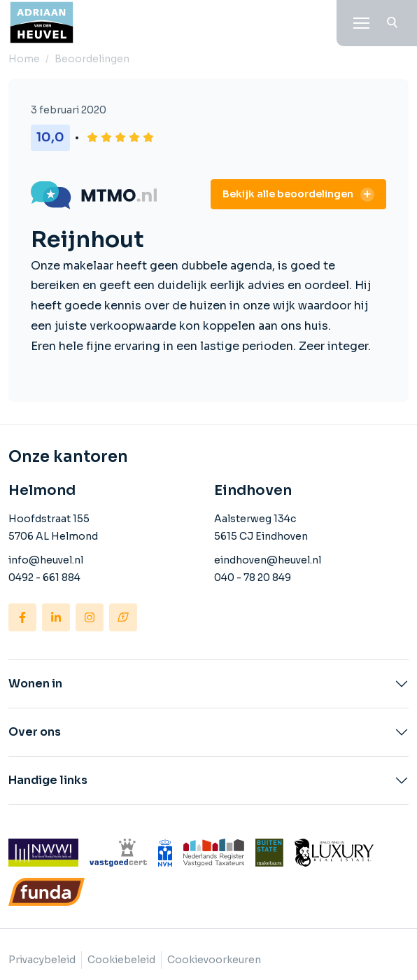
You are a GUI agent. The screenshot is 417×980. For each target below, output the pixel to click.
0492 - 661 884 (44, 577)
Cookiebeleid (121, 960)
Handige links (48, 780)
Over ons (35, 732)
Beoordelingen (92, 59)
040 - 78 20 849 (253, 577)
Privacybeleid (42, 960)
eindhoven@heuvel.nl (268, 560)
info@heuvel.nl (46, 560)
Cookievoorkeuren (214, 960)
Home (24, 59)
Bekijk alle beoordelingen (288, 194)
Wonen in (35, 684)
